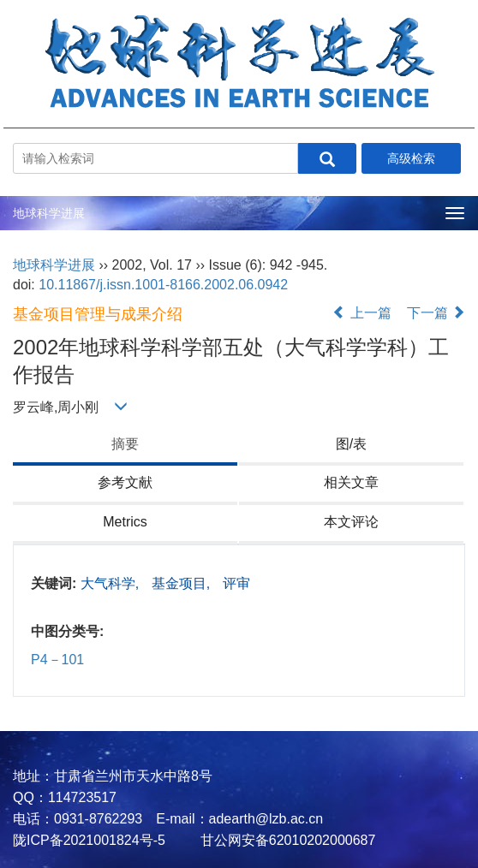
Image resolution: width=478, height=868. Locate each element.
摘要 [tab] (125, 444)
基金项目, (183, 583)
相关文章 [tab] (351, 482)
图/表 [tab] (351, 444)
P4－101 (57, 660)
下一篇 (436, 313)
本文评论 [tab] (351, 522)
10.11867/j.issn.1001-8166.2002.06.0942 (163, 285)
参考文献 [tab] (125, 482)
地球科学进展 (49, 213)
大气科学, (112, 583)
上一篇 (361, 313)
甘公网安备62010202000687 (286, 840)
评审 (236, 583)
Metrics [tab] (125, 522)
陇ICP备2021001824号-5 (89, 840)
